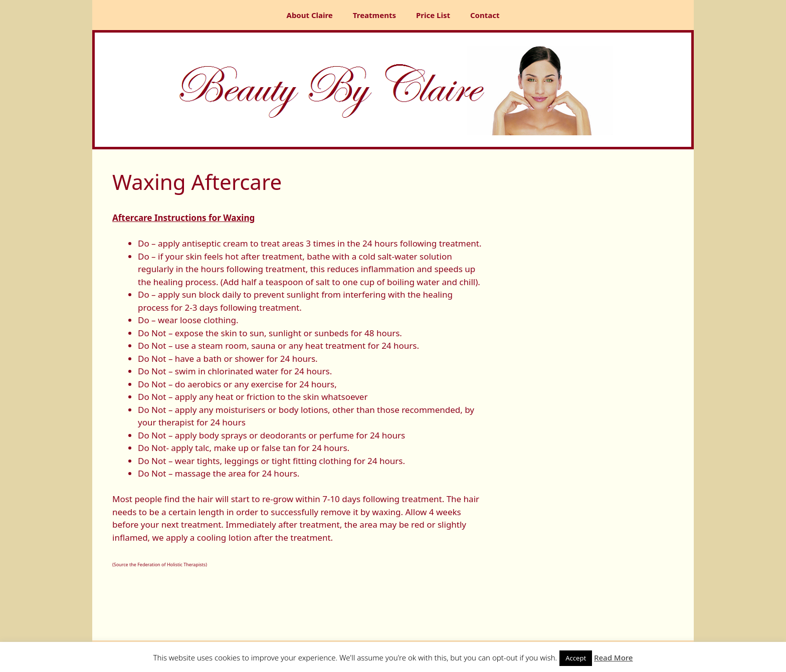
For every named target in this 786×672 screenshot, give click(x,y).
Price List (433, 15)
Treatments (374, 15)
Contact (485, 15)
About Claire (310, 15)
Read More (613, 657)
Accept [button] (576, 658)
